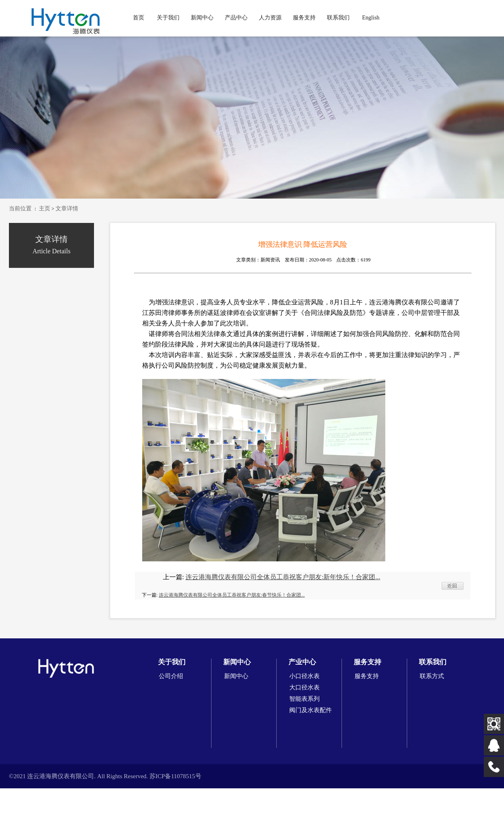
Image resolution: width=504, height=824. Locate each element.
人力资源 (270, 18)
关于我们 (168, 18)
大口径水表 (304, 687)
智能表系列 (304, 699)
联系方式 (432, 676)
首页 (139, 18)
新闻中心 (202, 18)
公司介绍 (171, 676)
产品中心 (236, 18)
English (371, 18)
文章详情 (67, 209)
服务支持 (304, 18)
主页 (45, 209)
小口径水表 (304, 676)
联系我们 (338, 18)
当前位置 (20, 209)
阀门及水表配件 (311, 710)
